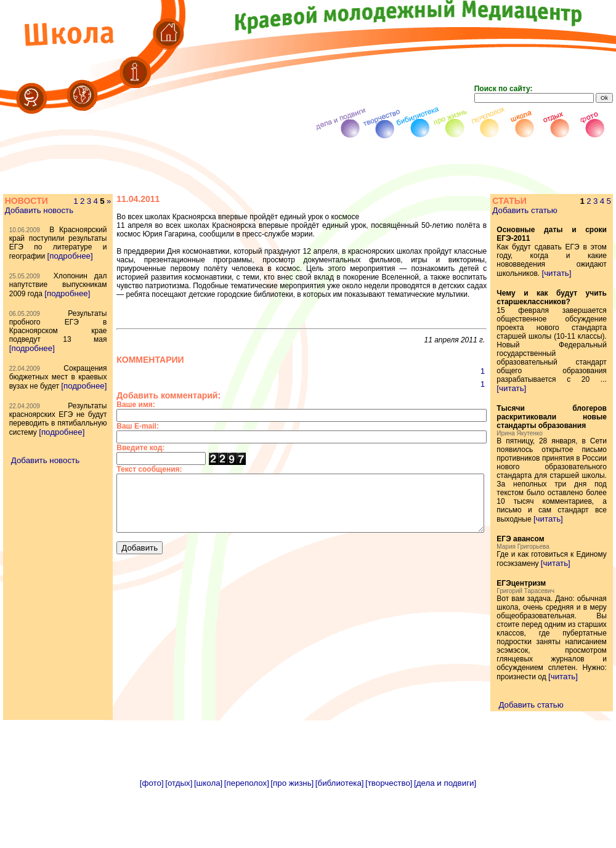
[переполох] (247, 843)
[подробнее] (31, 290)
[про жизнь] (292, 843)
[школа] (208, 843)
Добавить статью (541, 210)
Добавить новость (38, 219)
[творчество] (389, 843)
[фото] (152, 843)
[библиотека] (340, 843)
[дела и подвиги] (445, 843)
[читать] (573, 273)
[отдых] (179, 843)
